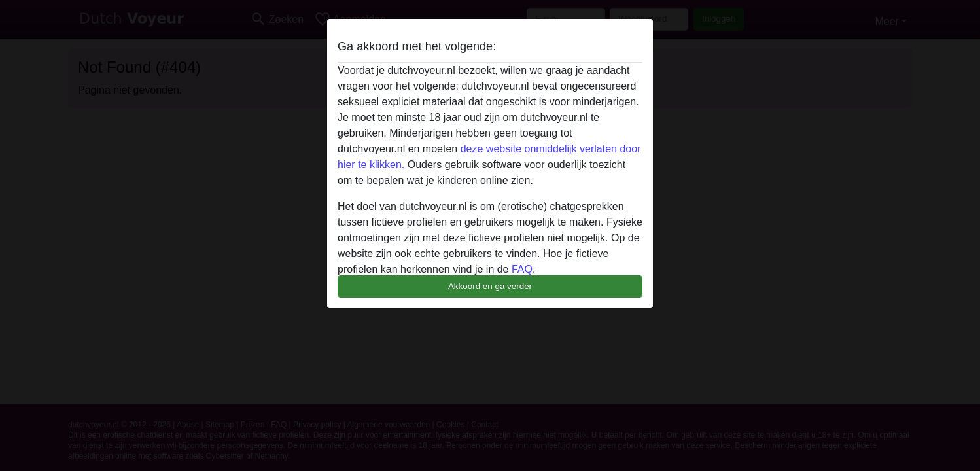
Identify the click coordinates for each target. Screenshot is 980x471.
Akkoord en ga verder (490, 286)
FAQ (522, 269)
